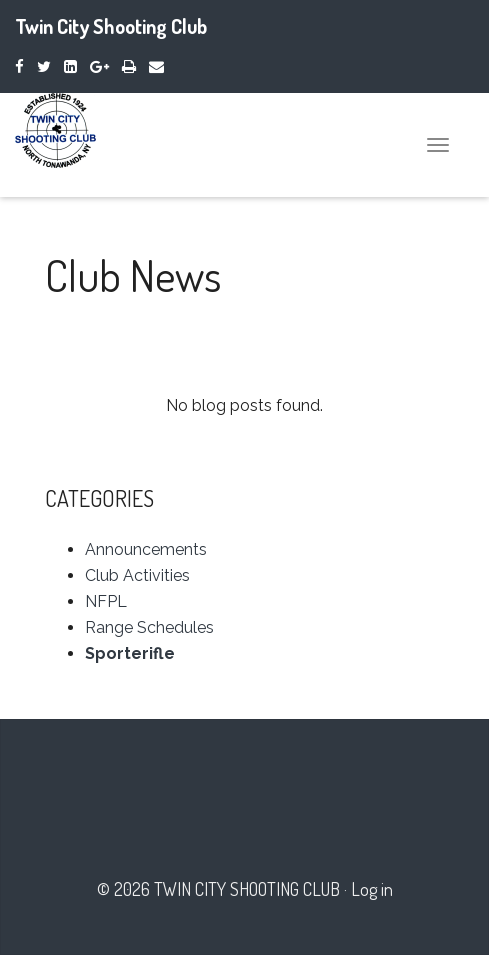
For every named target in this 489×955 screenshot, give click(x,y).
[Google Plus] (99, 66)
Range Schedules (149, 627)
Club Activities (137, 575)
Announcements (146, 549)
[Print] (129, 66)
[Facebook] (19, 66)
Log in (372, 889)
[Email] (156, 66)
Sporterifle (130, 653)
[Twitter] (44, 66)
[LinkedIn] (70, 66)
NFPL (106, 601)
